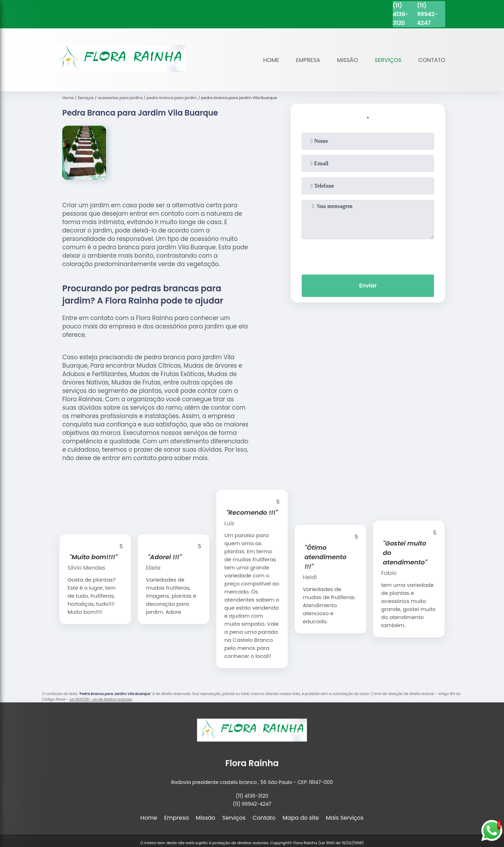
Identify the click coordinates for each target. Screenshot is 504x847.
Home (271, 60)
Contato (432, 60)
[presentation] (368, 255)
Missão (348, 60)
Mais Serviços (345, 818)
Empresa (308, 60)
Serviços (388, 60)
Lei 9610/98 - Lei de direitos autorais (101, 699)
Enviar (368, 286)
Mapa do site (301, 818)
